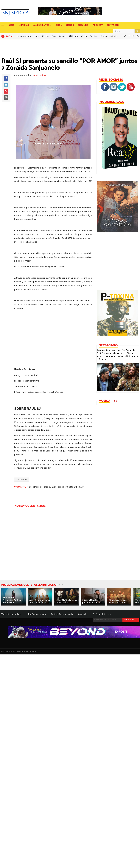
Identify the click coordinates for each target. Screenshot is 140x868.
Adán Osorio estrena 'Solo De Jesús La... (40, 601)
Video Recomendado (11, 614)
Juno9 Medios (39, 75)
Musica (46, 36)
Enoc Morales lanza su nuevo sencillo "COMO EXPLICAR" (56, 487)
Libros (36, 36)
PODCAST (98, 25)
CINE (58, 25)
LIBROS (70, 25)
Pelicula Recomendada (62, 614)
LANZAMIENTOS (41, 25)
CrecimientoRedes (109, 36)
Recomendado (24, 36)
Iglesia (84, 36)
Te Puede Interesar (102, 614)
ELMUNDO (83, 25)
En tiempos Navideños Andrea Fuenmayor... (12, 600)
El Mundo (74, 36)
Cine (54, 36)
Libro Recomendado (36, 614)
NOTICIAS (24, 25)
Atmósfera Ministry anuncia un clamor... (118, 601)
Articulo (63, 36)
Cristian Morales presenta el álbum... (92, 601)
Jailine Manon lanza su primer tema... (66, 601)
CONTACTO (113, 25)
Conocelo (83, 614)
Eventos (94, 36)
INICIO (11, 25)
